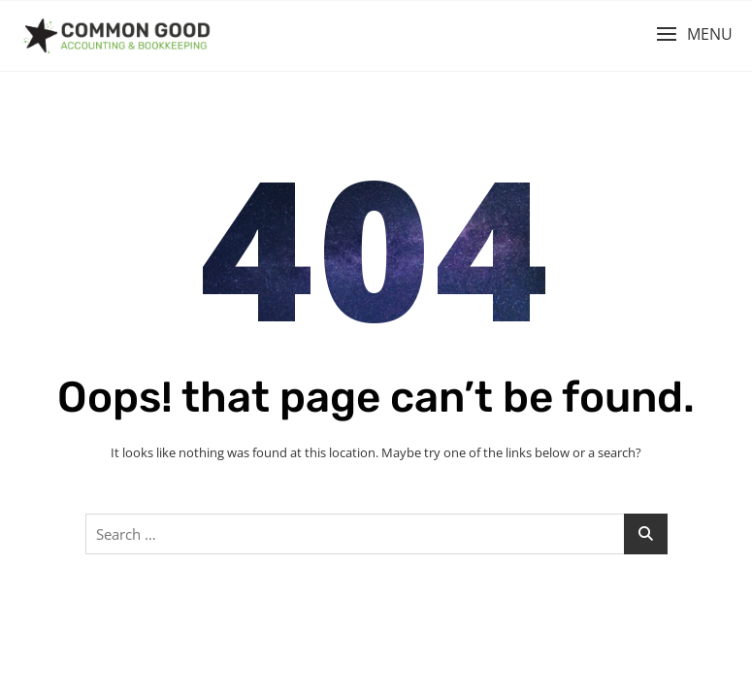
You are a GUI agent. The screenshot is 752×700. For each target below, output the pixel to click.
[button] (694, 34)
